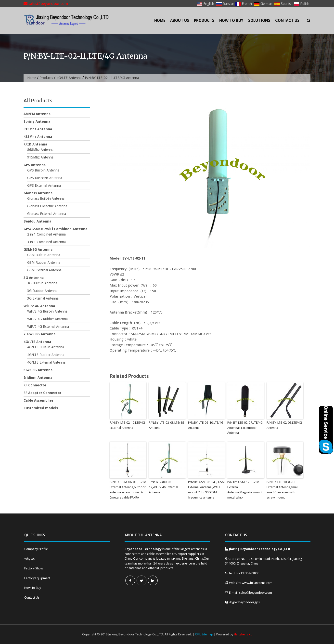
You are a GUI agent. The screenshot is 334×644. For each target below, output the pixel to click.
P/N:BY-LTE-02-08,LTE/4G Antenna (167, 425)
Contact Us (287, 20)
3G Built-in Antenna (42, 283)
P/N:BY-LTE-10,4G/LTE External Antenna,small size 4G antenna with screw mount (282, 490)
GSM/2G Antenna (38, 250)
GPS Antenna (35, 165)
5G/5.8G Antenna (38, 370)
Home (160, 20)
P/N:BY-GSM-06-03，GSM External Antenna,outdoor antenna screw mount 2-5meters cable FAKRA (128, 490)
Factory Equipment (37, 578)
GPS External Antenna (44, 185)
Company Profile (36, 549)
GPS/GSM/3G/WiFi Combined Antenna (55, 229)
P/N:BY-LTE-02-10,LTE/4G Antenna (206, 425)
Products (204, 20)
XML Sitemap (204, 634)
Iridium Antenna (38, 378)
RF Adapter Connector (42, 393)
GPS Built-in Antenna (43, 170)
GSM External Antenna (44, 270)
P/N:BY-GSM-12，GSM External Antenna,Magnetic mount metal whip (245, 490)
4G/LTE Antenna (69, 78)
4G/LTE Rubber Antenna (46, 355)
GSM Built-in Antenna (44, 255)
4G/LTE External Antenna (46, 362)
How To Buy (231, 20)
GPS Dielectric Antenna (45, 178)
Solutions (259, 20)
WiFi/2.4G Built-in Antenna (47, 311)
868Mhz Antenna (40, 150)
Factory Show (34, 568)
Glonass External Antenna (47, 214)
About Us (180, 20)
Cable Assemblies (39, 400)
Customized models (41, 408)
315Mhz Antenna (38, 129)
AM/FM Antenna (37, 114)
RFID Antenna (35, 144)
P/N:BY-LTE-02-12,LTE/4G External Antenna (127, 425)
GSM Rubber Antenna (44, 263)
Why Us (29, 559)
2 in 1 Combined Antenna (46, 234)
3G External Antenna (43, 298)
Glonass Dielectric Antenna (47, 206)
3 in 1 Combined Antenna (46, 242)
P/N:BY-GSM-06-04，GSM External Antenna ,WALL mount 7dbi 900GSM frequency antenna (206, 490)
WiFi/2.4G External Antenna (48, 327)
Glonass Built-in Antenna (46, 198)
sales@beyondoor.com (46, 4)
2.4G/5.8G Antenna (39, 334)
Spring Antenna (37, 121)
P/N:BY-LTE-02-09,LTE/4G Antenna (284, 425)
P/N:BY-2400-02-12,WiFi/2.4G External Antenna (163, 487)
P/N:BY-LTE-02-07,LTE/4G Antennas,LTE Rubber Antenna (245, 428)
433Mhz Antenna (38, 137)
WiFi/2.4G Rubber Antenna (47, 319)
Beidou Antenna (37, 221)
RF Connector (35, 385)
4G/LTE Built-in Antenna (46, 347)
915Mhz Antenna (40, 157)
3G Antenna (34, 278)
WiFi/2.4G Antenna (39, 306)
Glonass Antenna (38, 193)
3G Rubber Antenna (42, 291)
